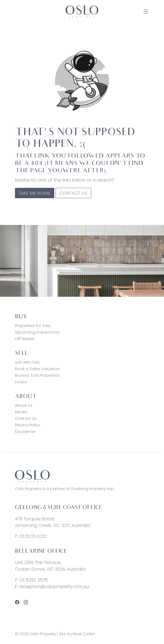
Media (21, 412)
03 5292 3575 (34, 580)
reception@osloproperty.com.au (54, 587)
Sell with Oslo (28, 362)
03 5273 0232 (33, 536)
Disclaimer (25, 432)
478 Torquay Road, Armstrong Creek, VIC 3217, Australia (52, 522)
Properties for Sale (33, 326)
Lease (21, 382)
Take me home (35, 193)
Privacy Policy (27, 425)
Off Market (25, 339)
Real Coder (84, 634)
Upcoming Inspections (37, 332)
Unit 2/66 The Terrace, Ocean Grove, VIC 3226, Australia (50, 566)
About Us (24, 405)
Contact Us (73, 193)
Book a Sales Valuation (37, 369)
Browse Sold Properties (37, 375)
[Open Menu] (146, 12)
